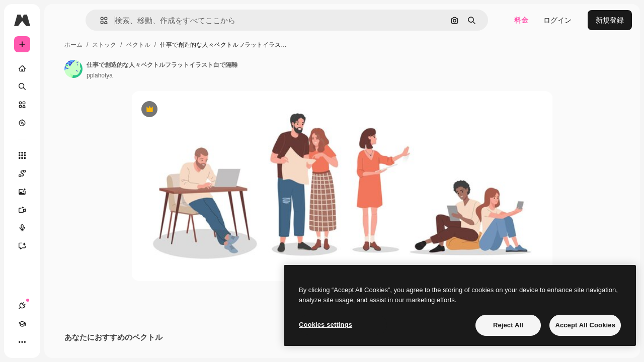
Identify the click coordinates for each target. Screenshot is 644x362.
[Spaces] (60, 173)
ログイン (557, 20)
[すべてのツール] (60, 155)
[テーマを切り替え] (58, 342)
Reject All (508, 325)
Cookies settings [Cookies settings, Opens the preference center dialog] (326, 325)
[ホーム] (60, 68)
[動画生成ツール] (60, 210)
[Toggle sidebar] (99, 20)
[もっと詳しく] (60, 123)
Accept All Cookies (585, 325)
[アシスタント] (60, 246)
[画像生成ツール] (60, 192)
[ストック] (60, 105)
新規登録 (610, 20)
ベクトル (215, 45)
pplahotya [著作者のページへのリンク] (176, 75)
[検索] (60, 86)
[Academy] (40, 342)
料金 (521, 20)
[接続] (22, 342)
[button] (155, 20)
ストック (181, 45)
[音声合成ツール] (60, 228)
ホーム (150, 45)
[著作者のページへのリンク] (150, 69)
